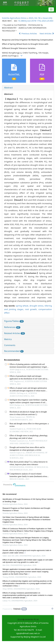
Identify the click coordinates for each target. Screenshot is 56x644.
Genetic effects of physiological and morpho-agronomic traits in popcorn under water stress (27, 552)
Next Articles (47, 33)
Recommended (14, 351)
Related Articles (15, 333)
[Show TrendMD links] (52, 609)
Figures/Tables (14, 321)
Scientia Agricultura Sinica (14, 18)
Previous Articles (28, 33)
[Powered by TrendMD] (15, 609)
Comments (10, 345)
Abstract (8, 88)
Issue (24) (47, 18)
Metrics (8, 339)
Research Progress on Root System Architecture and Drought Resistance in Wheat (26, 509)
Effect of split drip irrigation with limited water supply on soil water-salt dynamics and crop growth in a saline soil (28, 561)
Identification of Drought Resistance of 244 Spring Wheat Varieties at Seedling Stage (28, 500)
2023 (31, 18)
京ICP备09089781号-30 (28, 619)
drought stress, (37, 306)
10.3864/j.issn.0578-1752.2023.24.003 (36, 21)
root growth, (32, 309)
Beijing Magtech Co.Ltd (35, 637)
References (12, 327)
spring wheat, (23, 306)
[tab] (28, 88)
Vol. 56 (37, 18)
